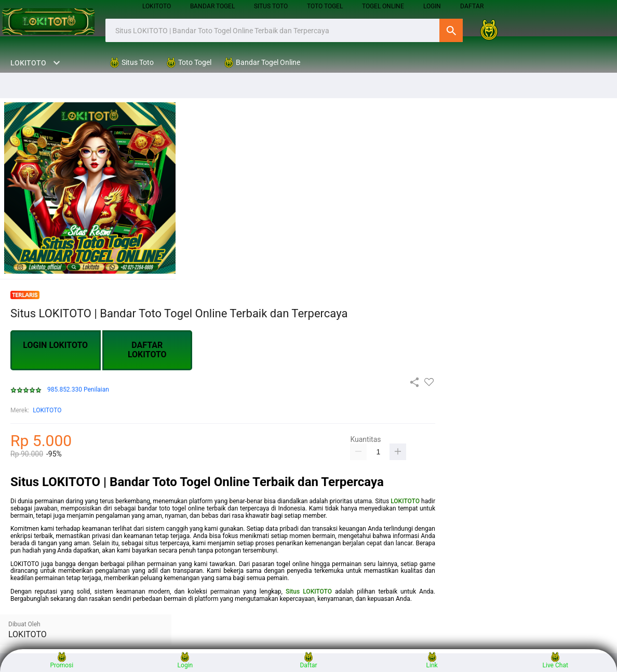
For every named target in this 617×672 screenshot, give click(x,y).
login (432, 6)
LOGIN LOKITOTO (55, 345)
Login (185, 660)
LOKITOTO (157, 6)
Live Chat (555, 660)
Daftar (308, 660)
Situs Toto (271, 6)
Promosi (62, 660)
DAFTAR (472, 6)
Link (432, 660)
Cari (451, 30)
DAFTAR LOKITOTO (147, 350)
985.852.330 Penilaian (78, 390)
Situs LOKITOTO (309, 592)
